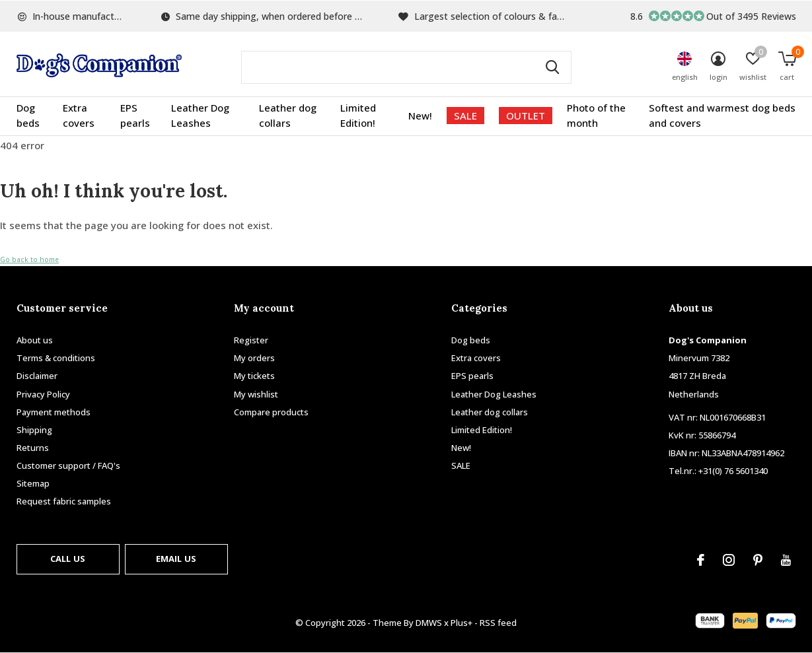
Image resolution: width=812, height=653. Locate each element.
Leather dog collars (288, 116)
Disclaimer (37, 376)
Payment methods (54, 412)
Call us (68, 559)
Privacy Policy (43, 394)
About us (35, 340)
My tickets (254, 376)
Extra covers (79, 116)
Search (553, 67)
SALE (465, 116)
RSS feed (498, 623)
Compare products (271, 412)
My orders (254, 358)
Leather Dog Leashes (200, 116)
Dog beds (28, 116)
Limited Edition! (358, 116)
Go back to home (29, 259)
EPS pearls (135, 116)
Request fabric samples (64, 501)
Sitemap (33, 483)
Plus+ (461, 623)
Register (251, 340)
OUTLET (526, 116)
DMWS (429, 623)
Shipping (34, 430)
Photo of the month (596, 116)
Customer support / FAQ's (68, 465)
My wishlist (256, 394)
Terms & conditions (56, 358)
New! (420, 116)
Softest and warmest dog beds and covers (722, 116)
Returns (33, 448)
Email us (176, 559)
